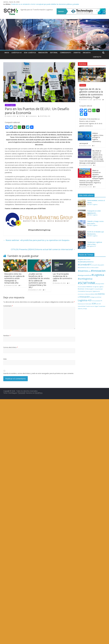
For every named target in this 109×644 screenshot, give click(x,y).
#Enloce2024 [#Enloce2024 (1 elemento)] (95, 268)
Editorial (54, 53)
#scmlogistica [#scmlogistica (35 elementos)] (85, 279)
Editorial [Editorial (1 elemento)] (88, 294)
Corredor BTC (66, 53)
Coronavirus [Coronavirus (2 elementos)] (81, 291)
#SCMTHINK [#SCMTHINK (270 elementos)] (87, 283)
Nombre (7, 335)
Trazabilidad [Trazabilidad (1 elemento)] (102, 306)
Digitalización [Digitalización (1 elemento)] (96, 291)
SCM (49, 116)
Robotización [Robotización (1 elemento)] (81, 304)
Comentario (8, 306)
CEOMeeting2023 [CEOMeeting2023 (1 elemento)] (89, 289)
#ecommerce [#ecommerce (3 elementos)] (82, 267)
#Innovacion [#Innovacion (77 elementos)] (98, 271)
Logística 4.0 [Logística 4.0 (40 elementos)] (85, 300)
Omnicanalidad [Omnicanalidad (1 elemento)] (96, 301)
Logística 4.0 (16, 53)
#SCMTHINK (43, 116)
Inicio (7, 53)
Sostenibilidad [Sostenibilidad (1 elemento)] (82, 306)
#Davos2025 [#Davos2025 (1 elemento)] (101, 265)
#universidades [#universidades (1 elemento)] (82, 287)
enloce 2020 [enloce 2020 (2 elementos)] (94, 294)
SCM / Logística (30, 53)
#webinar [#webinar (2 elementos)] (89, 287)
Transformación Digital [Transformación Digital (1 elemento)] (92, 306)
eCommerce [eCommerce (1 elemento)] (81, 294)
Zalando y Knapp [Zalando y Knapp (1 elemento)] (82, 309)
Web (5, 359)
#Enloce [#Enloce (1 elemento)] (89, 268)
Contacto (97, 57)
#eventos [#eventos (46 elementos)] (83, 271)
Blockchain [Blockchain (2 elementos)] (81, 289)
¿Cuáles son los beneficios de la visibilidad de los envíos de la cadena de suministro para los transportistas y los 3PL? (39, 281)
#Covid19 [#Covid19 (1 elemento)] (95, 265)
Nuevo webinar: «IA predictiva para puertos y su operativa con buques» (36, 240)
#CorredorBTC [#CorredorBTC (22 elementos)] (85, 265)
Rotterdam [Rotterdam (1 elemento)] (89, 304)
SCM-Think (22, 116)
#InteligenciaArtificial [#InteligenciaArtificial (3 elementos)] (84, 275)
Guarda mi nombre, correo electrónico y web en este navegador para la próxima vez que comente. (39, 373)
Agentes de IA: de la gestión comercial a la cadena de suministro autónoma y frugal (91, 93)
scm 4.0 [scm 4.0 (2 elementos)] (98, 304)
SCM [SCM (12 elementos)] (94, 304)
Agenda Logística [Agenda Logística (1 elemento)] (99, 287)
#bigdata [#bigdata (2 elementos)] (81, 259)
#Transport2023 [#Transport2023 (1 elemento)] (100, 284)
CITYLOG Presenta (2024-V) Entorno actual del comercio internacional (43, 249)
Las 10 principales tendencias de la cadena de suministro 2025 (62, 277)
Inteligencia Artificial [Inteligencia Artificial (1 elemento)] (96, 297)
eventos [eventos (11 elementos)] (101, 294)
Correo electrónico (11, 347)
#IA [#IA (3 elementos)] (89, 271)
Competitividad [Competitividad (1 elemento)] (98, 289)
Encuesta (87, 53)
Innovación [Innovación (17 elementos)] (85, 297)
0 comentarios (31, 116)
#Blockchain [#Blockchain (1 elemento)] (87, 260)
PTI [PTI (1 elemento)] (101, 301)
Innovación (43, 53)
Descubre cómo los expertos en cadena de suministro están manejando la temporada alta (14, 278)
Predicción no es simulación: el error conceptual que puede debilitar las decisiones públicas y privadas (45, 4)
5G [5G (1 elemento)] (93, 287)
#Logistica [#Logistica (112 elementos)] (98, 275)
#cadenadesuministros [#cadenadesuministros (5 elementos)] (86, 262)
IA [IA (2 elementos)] (78, 297)
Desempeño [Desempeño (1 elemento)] (89, 291)
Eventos (77, 53)
